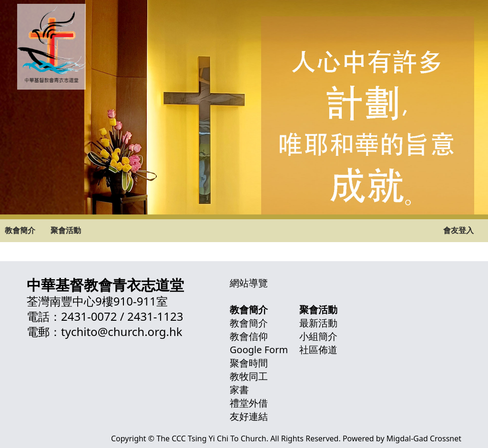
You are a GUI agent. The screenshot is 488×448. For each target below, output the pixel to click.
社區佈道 (318, 350)
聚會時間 (249, 363)
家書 (239, 390)
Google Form (259, 350)
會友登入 (458, 230)
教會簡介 (20, 230)
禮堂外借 (249, 403)
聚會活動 (66, 230)
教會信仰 (249, 336)
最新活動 (318, 323)
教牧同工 (249, 376)
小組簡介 (318, 336)
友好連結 (249, 416)
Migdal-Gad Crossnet (424, 438)
